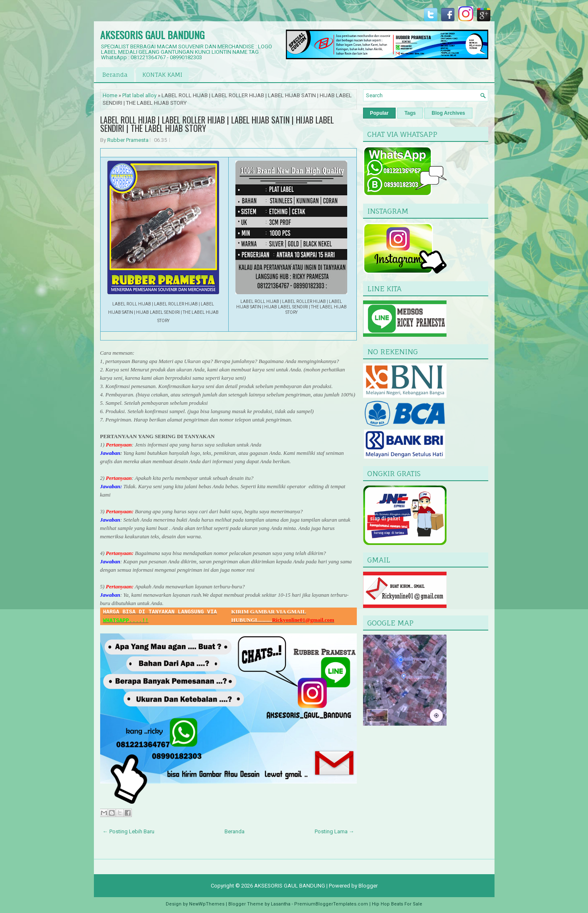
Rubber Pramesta (128, 140)
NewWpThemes (207, 904)
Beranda (115, 74)
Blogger (368, 886)
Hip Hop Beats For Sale (397, 904)
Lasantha (281, 904)
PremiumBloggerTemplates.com (331, 904)
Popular (380, 113)
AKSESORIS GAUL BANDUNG (152, 35)
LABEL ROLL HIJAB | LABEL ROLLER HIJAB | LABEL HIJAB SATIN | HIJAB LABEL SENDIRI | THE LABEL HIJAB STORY (217, 124)
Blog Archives (448, 113)
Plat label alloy (139, 95)
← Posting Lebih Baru (129, 831)
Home (110, 95)
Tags (410, 113)
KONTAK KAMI (162, 74)
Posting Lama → (334, 831)
